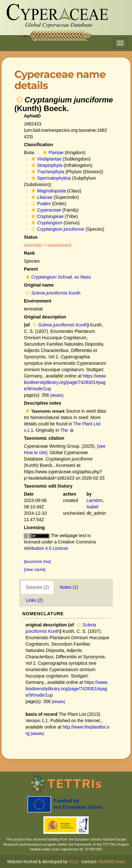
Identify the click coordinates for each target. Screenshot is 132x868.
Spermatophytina (50, 178)
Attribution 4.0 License (46, 548)
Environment (38, 301)
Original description (45, 317)
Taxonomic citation (44, 438)
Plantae (52, 153)
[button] (19, 100)
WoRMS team (112, 862)
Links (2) (34, 600)
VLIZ (73, 862)
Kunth (52, 293)
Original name (39, 285)
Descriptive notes (43, 403)
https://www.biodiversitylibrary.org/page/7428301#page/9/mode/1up (65, 382)
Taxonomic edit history (48, 486)
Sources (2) (37, 587)
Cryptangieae (47, 216)
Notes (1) (69, 587)
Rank (29, 253)
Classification (38, 145)
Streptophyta (46, 165)
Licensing (34, 528)
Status (31, 237)
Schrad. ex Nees (57, 277)
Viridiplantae (46, 159)
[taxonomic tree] (37, 562)
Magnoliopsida (48, 191)
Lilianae (41, 197)
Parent (31, 269)
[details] (57, 395)
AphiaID (32, 116)
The (67, 430)
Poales (40, 204)
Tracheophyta (47, 172)
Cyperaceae (45, 210)
